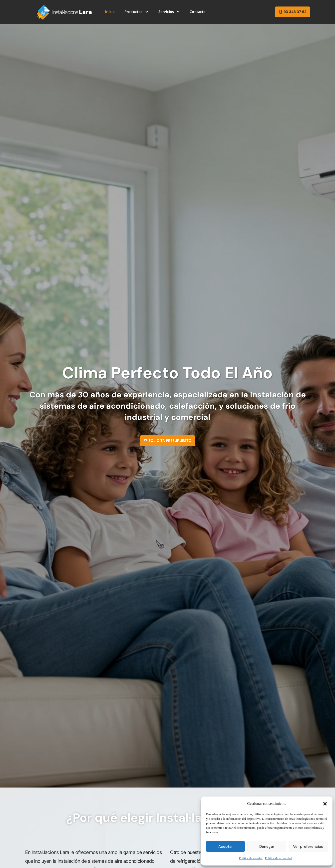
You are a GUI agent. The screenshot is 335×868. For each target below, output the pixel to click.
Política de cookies (251, 858)
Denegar (267, 847)
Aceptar (226, 847)
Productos (137, 12)
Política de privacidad (279, 858)
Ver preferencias (308, 847)
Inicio (110, 12)
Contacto (198, 12)
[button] (325, 804)
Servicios (169, 12)
